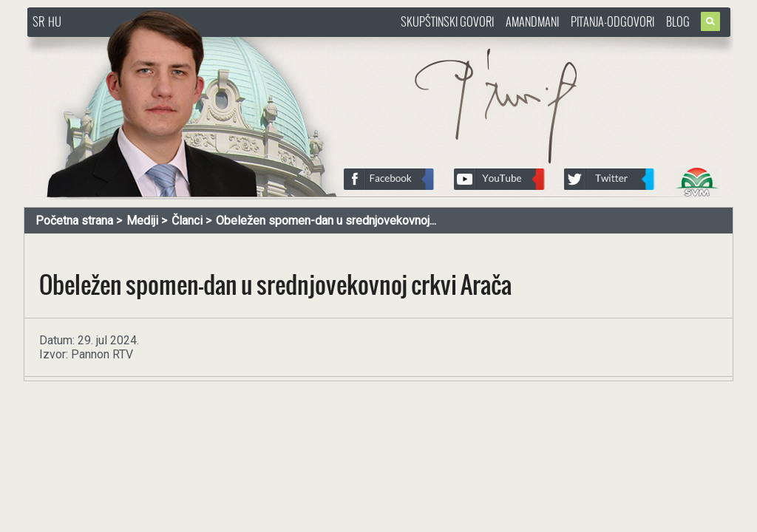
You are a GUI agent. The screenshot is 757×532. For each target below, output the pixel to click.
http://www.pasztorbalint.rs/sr (146, 44)
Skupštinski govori (447, 21)
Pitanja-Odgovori (612, 21)
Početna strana (74, 221)
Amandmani (532, 21)
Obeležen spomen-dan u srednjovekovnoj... (326, 221)
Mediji (142, 221)
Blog (678, 21)
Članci (187, 221)
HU (55, 21)
